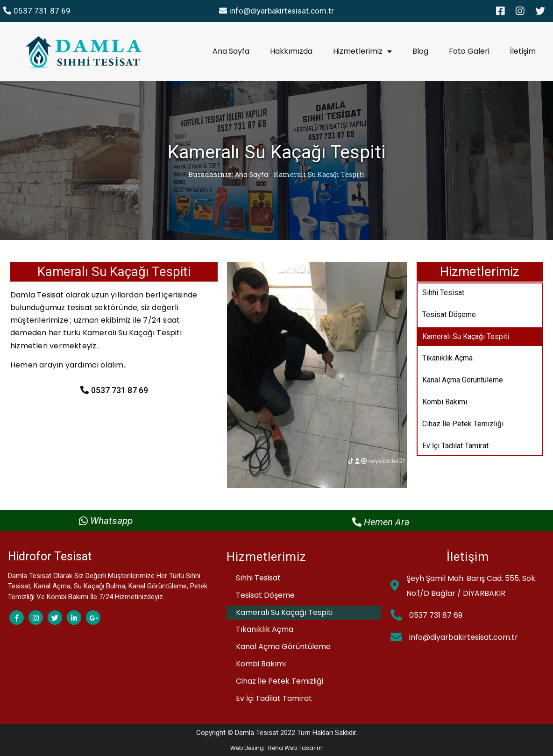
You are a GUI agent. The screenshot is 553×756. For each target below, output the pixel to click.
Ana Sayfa (252, 175)
